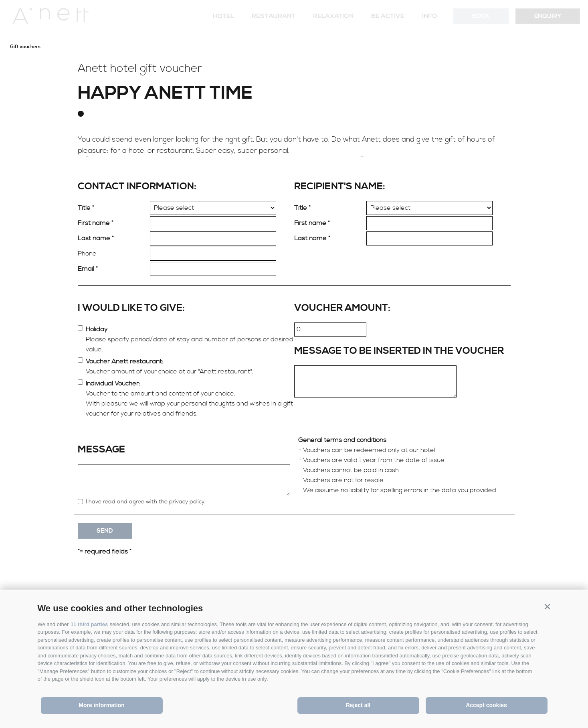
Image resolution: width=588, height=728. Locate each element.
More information (101, 705)
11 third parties (89, 624)
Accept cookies (486, 705)
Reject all (358, 705)
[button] (548, 606)
